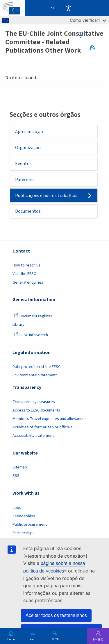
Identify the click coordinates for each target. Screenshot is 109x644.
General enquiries (28, 282)
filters (81, 35)
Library (18, 325)
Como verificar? (88, 20)
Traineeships (24, 516)
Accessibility (68, 8)
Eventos (23, 164)
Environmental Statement (35, 375)
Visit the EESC (24, 274)
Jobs (17, 508)
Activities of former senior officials (43, 427)
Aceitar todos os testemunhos (56, 615)
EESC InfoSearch (31, 335)
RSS (94, 47)
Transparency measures (34, 402)
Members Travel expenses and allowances (50, 419)
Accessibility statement (33, 436)
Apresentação (29, 132)
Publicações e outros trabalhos (46, 196)
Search (55, 639)
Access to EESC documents (36, 410)
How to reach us (26, 265)
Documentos (28, 211)
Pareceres (25, 180)
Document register (33, 316)
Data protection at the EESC (36, 367)
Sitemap (20, 467)
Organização (28, 148)
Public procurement (30, 525)
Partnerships (24, 533)
